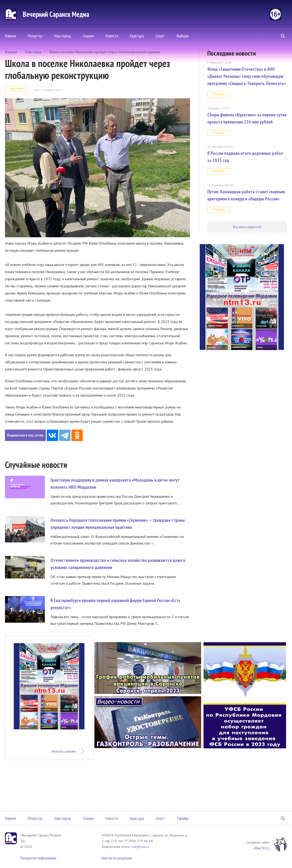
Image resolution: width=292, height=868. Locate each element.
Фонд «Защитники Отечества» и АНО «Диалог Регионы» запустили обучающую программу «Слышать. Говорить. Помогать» (247, 76)
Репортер (35, 36)
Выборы (183, 36)
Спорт (160, 36)
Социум (88, 36)
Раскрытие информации (38, 858)
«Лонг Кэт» (261, 848)
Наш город (63, 36)
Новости (112, 36)
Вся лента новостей (247, 227)
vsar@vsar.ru (140, 847)
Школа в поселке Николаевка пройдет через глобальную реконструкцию (105, 52)
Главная (10, 36)
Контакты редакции (117, 858)
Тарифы (183, 818)
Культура (137, 36)
